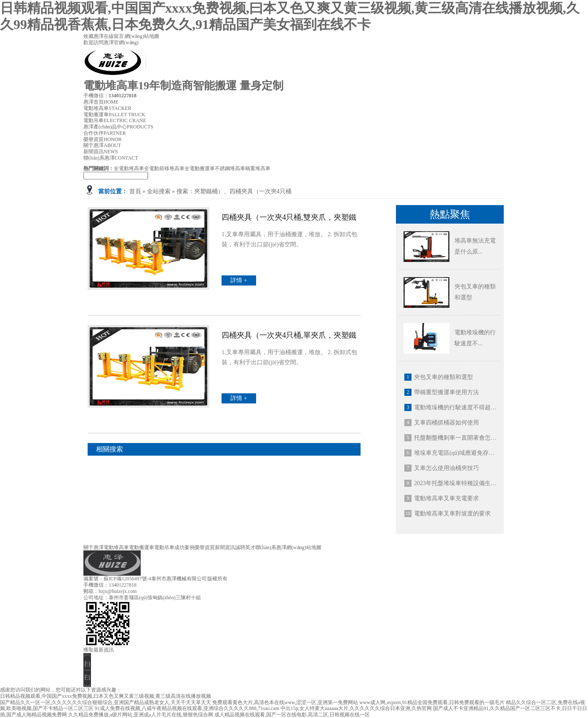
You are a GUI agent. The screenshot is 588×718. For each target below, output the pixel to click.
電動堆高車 (107, 108)
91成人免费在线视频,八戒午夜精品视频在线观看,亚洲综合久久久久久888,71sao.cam (187, 708)
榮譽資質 (103, 139)
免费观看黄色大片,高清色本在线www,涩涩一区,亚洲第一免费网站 (285, 702)
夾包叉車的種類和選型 (444, 377)
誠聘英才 (245, 547)
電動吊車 (115, 120)
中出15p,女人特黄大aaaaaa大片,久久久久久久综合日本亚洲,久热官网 (356, 708)
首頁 (135, 191)
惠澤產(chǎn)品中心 (118, 127)
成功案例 (184, 547)
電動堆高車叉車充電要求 (446, 498)
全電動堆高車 (129, 168)
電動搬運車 (114, 115)
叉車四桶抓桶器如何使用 (446, 423)
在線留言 (114, 36)
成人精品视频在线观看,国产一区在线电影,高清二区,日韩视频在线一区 (292, 715)
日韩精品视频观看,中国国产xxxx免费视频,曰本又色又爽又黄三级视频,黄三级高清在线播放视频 (106, 696)
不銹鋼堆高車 (230, 168)
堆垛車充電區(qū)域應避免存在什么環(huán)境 (456, 453)
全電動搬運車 (200, 168)
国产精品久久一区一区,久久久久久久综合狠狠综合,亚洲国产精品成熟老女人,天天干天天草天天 (106, 702)
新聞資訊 (101, 152)
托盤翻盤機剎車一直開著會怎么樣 (456, 438)
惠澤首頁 (101, 102)
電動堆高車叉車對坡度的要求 (452, 514)
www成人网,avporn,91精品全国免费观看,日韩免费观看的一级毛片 (432, 702)
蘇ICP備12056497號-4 (127, 579)
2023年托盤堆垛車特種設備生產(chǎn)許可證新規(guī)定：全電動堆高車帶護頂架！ (456, 483)
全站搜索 (159, 191)
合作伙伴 (105, 133)
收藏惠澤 (94, 36)
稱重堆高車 (258, 168)
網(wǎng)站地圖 (142, 36)
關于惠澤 (102, 145)
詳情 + (239, 280)
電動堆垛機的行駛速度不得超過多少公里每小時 (456, 407)
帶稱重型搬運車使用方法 (446, 392)
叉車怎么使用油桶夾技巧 (446, 468)
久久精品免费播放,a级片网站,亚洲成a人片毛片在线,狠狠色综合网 (141, 715)
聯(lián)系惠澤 (111, 158)
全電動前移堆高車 (164, 168)
